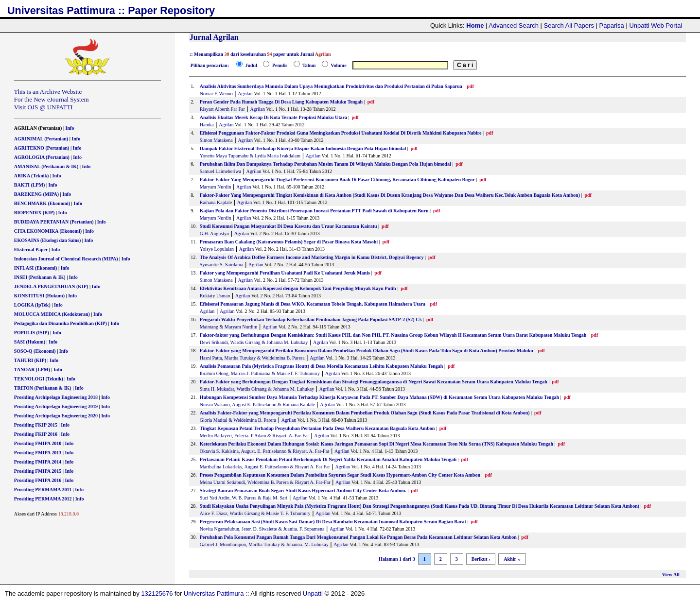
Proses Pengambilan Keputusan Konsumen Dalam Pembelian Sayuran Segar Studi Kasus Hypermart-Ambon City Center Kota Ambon (340, 475)
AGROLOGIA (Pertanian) (42, 157)
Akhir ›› (512, 559)
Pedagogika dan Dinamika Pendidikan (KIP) (61, 323)
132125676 (157, 593)
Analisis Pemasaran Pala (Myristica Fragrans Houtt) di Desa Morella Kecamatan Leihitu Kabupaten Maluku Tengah (322, 366)
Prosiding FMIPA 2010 (38, 443)
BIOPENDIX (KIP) (35, 213)
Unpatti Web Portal (656, 26)
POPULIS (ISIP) (32, 333)
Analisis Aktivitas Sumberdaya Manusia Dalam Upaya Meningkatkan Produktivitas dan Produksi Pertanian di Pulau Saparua (331, 86)
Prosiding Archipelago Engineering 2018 (56, 397)
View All (671, 575)
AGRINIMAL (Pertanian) (41, 139)
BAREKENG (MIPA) (36, 194)
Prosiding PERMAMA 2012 (43, 499)
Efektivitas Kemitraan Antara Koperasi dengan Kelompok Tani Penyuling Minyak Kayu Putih (298, 288)
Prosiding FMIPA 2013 (38, 453)
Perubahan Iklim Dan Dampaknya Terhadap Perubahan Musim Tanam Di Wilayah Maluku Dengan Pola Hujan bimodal (325, 164)
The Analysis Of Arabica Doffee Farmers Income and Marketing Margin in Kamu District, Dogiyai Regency (312, 257)
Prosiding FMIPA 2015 (38, 471)
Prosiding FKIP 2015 (36, 425)
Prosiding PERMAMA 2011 (43, 490)
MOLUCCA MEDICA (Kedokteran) (52, 314)
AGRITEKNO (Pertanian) (42, 148)
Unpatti (313, 593)
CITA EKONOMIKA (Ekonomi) (48, 231)
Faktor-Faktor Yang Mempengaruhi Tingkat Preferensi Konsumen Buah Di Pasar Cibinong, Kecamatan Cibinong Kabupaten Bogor (337, 180)
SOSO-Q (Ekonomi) (35, 351)
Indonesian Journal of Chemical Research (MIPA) (66, 259)
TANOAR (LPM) (32, 370)
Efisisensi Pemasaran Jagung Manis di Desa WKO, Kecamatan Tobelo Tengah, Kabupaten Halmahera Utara (313, 304)
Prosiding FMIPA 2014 (38, 462)
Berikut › (481, 559)
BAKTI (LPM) (30, 185)
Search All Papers (569, 26)
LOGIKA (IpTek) (32, 305)
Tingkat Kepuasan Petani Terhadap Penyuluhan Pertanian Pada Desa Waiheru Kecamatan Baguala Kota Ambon (317, 428)
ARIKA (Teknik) (32, 176)
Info (70, 128)
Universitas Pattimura (214, 593)
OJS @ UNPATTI (50, 107)
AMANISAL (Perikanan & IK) (46, 166)
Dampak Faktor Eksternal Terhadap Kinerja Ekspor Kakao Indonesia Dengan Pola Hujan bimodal (303, 148)
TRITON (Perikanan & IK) (43, 388)
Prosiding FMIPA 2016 (38, 480)
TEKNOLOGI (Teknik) (39, 379)
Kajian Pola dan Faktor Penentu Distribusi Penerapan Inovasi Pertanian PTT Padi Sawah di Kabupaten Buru (314, 211)
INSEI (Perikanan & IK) (40, 277)
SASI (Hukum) (30, 342)
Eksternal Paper (31, 249)
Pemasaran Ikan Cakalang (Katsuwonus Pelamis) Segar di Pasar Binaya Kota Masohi (289, 242)
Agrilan (245, 94)
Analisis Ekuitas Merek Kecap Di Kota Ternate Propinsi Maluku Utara (273, 117)
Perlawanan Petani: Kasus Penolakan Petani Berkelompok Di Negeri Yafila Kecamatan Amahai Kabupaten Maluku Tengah (328, 459)
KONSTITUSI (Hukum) (39, 296)
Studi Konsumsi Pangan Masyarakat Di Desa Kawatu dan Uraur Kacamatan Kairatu (289, 226)
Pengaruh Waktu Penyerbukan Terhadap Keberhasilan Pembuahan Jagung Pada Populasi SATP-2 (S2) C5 (311, 319)
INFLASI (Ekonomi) (36, 268)
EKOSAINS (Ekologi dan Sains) (48, 240)
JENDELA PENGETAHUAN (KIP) (51, 286)
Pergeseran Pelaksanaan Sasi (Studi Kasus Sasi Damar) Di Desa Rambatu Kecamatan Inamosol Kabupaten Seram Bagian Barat (333, 522)
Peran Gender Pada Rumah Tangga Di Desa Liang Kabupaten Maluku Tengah (281, 102)
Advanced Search (514, 26)
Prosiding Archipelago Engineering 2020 (56, 416)
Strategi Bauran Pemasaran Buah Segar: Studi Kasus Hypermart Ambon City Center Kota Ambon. (303, 490)
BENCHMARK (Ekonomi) (42, 203)
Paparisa (612, 26)
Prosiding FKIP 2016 (36, 434)
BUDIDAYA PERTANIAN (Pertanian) (54, 222)
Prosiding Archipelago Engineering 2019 (56, 406)
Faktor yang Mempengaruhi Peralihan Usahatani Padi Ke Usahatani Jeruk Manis (285, 273)
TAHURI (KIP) (30, 360)
